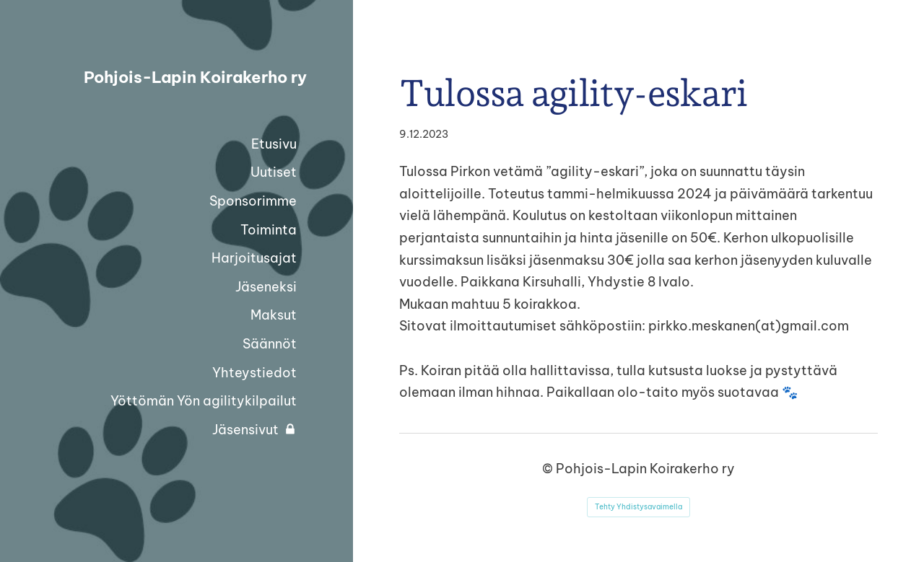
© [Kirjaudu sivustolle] (549, 469)
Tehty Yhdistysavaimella (638, 507)
